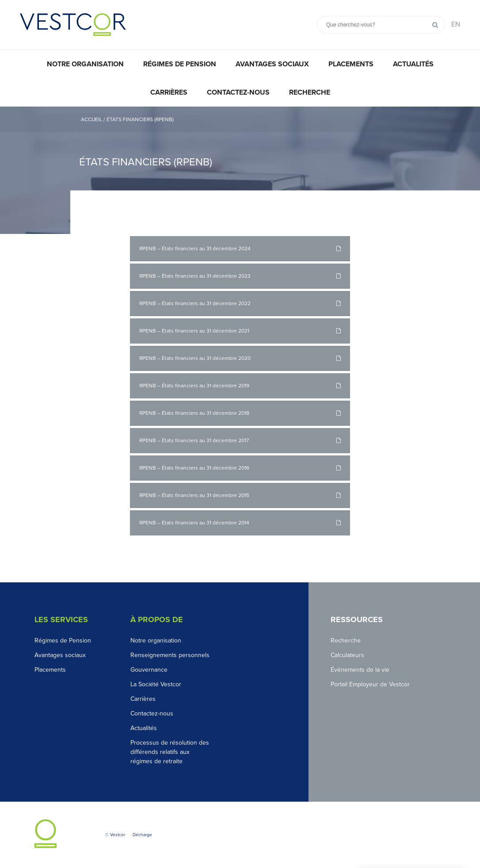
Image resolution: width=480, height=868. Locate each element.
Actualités (413, 64)
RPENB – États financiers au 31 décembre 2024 (195, 249)
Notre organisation (85, 64)
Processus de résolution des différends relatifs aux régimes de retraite (170, 752)
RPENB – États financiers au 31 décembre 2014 (194, 523)
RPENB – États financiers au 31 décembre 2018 (194, 413)
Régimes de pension (180, 64)
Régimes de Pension (63, 640)
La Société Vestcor (156, 684)
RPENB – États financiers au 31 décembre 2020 (195, 358)
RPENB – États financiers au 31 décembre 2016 (194, 468)
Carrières (169, 92)
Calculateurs (347, 655)
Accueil (91, 119)
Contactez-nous (238, 92)
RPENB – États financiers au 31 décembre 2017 (194, 440)
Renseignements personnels (170, 655)
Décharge (142, 835)
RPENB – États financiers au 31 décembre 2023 (195, 276)
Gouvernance (149, 670)
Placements (351, 64)
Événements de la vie (360, 670)
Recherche (310, 92)
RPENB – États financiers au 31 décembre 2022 (195, 303)
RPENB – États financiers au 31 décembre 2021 (194, 331)
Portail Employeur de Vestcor (370, 684)
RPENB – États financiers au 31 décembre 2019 (194, 386)
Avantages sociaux (272, 64)
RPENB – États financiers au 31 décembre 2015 (194, 495)
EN (456, 24)
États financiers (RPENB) (140, 119)
